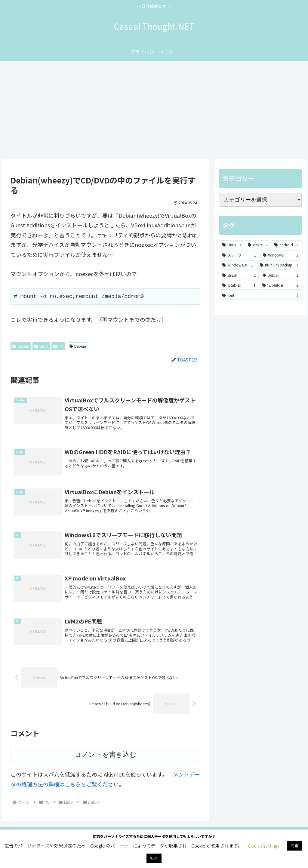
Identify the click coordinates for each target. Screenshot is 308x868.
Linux (41, 346)
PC (58, 346)
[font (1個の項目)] (260, 295)
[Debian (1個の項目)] (280, 275)
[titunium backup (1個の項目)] (279, 265)
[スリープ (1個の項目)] (239, 255)
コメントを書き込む (105, 769)
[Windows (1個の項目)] (281, 255)
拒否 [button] (154, 858)
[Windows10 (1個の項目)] (238, 265)
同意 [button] (294, 846)
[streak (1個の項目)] (239, 275)
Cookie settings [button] (264, 846)
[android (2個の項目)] (286, 245)
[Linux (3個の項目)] (232, 245)
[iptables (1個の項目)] (239, 285)
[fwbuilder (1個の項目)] (280, 285)
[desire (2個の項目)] (258, 245)
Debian (21, 346)
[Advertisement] (154, 110)
